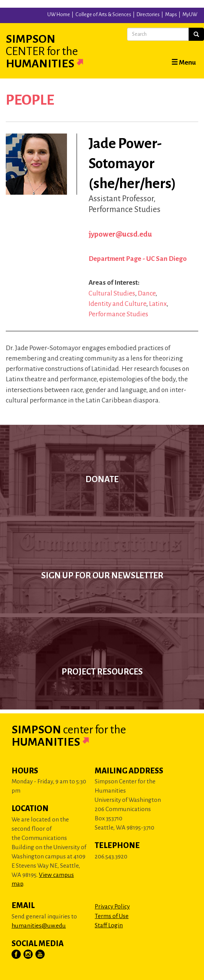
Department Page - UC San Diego (138, 259)
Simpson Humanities (54, 51)
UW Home (59, 15)
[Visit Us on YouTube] (40, 955)
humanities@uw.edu (39, 926)
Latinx (158, 304)
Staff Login (109, 925)
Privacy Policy (112, 906)
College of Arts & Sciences (103, 15)
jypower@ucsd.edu (120, 234)
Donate (102, 479)
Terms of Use (112, 916)
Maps (171, 15)
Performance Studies (118, 314)
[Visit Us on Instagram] (28, 955)
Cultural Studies (112, 293)
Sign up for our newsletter (102, 576)
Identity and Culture (117, 304)
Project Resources (102, 672)
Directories (148, 15)
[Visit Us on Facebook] (17, 955)
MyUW (190, 15)
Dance (147, 293)
